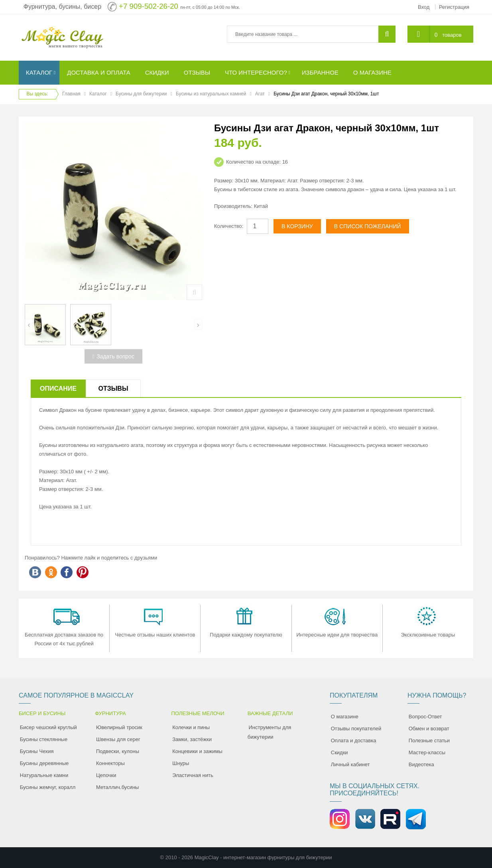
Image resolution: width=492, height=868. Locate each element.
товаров (452, 35)
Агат (260, 94)
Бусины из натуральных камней (211, 94)
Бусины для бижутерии (141, 94)
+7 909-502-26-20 (149, 6)
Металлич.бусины (117, 787)
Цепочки (106, 775)
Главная (71, 94)
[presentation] (29, 324)
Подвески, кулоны (118, 751)
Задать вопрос (113, 356)
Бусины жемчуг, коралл (48, 787)
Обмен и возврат (429, 729)
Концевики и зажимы (197, 751)
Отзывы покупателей (356, 729)
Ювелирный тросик (119, 727)
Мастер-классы (427, 752)
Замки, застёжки (192, 739)
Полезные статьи (429, 740)
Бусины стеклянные (44, 739)
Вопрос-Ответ (425, 717)
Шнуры (181, 763)
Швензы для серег (118, 739)
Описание (58, 389)
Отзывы (113, 389)
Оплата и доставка (354, 740)
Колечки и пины (191, 727)
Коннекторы (110, 763)
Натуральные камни (44, 775)
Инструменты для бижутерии (270, 732)
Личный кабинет (350, 764)
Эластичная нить (193, 775)
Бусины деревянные (44, 763)
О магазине (345, 717)
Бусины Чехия (37, 751)
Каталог (98, 94)
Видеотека (421, 764)
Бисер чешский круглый (48, 727)
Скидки (339, 752)
